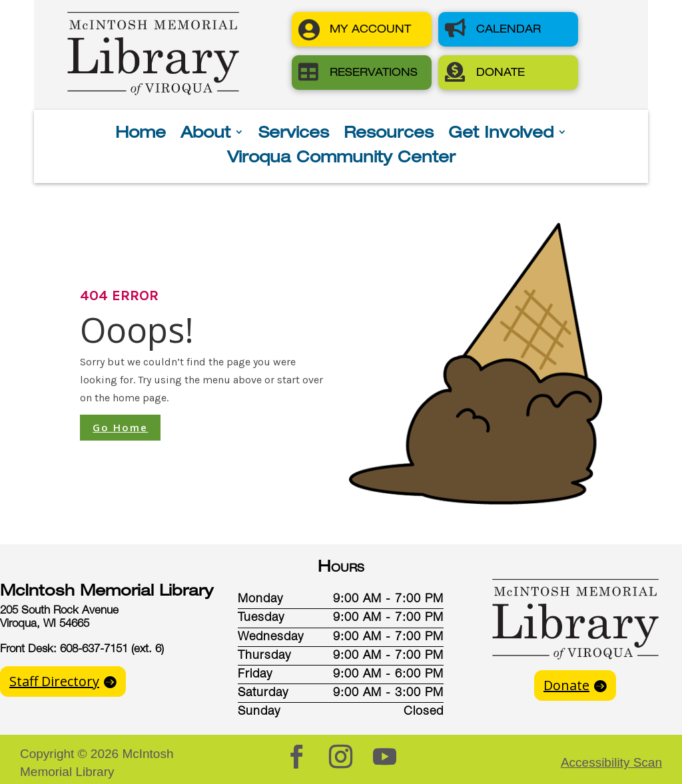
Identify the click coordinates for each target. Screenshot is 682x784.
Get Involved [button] (501, 134)
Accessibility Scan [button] (611, 762)
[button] (362, 29)
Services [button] (294, 134)
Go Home (120, 427)
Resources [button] (389, 134)
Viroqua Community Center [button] (341, 159)
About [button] (205, 134)
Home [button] (141, 134)
